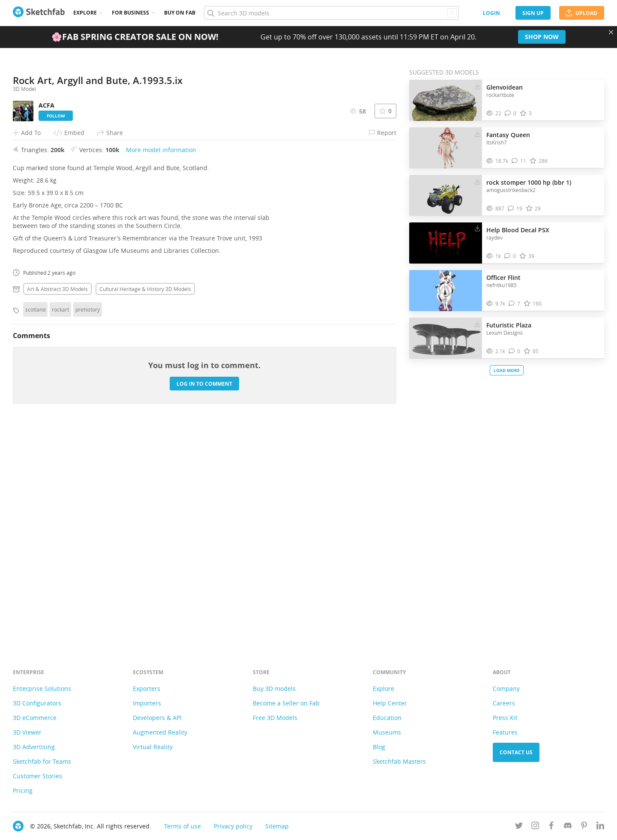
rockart (60, 524)
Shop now (542, 37)
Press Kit (505, 718)
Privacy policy (233, 826)
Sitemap (277, 826)
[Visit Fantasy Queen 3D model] (446, 148)
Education (387, 718)
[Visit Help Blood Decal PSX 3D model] (446, 243)
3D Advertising (34, 747)
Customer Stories (37, 776)
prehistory (88, 524)
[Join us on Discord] (568, 827)
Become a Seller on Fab (286, 703)
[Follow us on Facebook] (551, 827)
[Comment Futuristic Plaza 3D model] (514, 351)
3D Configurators (37, 703)
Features (505, 732)
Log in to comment (204, 598)
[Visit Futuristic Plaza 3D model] (446, 338)
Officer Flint (503, 277)
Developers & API (157, 718)
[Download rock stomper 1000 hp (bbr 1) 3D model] (477, 180)
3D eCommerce (35, 718)
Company (506, 688)
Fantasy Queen (508, 135)
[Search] (331, 13)
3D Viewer (27, 732)
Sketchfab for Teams (42, 761)
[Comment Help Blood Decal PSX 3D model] (510, 256)
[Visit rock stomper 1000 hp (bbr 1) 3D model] (446, 195)
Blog (379, 747)
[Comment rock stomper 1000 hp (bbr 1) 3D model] (515, 208)
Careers (504, 703)
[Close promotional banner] (611, 32)
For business (130, 13)
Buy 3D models (274, 688)
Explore (85, 13)
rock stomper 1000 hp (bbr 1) (529, 182)
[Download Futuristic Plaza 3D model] (477, 323)
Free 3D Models (275, 718)
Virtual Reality (153, 747)
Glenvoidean (505, 87)
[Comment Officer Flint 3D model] (514, 304)
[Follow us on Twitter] (519, 827)
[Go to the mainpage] (39, 13)
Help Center (390, 703)
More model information (161, 364)
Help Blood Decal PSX (518, 230)
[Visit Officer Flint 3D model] (446, 291)
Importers (147, 703)
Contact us (516, 752)
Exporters (147, 688)
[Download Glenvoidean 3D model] (477, 85)
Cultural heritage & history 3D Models (145, 504)
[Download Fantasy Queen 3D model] (477, 133)
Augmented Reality (160, 732)
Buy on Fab (180, 13)
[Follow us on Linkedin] (600, 827)
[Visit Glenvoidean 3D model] (446, 100)
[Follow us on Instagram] (535, 827)
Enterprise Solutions (42, 688)
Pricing (23, 790)
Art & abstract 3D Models (57, 504)
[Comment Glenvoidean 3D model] (511, 113)
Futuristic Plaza (509, 325)
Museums (387, 732)
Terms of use (183, 826)
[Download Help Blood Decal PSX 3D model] (477, 228)
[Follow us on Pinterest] (584, 827)
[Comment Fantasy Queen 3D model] (519, 161)
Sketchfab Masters (399, 761)
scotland (35, 524)
